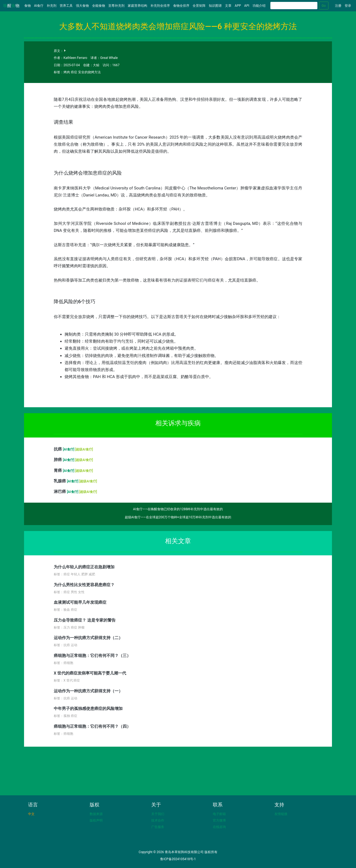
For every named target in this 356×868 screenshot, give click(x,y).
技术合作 (158, 820)
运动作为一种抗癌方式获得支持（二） (88, 638)
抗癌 (58, 449)
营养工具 (66, 6)
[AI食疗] (69, 449)
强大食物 (82, 6)
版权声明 (96, 820)
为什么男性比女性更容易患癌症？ (84, 585)
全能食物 (99, 6)
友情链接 (281, 814)
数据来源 (96, 814)
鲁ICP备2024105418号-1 (178, 859)
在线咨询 (219, 827)
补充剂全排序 (160, 6)
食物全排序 (181, 6)
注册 (338, 6)
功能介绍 (259, 6)
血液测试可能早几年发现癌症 (80, 602)
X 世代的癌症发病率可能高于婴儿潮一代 (90, 673)
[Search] (294, 6)
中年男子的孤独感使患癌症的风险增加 (88, 709)
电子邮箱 (219, 814)
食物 (28, 5)
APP (238, 6)
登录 (348, 6)
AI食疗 (39, 6)
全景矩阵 (199, 6)
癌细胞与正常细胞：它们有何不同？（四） (92, 726)
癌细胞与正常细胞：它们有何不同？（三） (92, 656)
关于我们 (158, 814)
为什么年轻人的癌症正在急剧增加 (84, 567)
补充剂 (52, 6)
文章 (228, 6)
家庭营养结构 (137, 6)
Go (324, 6)
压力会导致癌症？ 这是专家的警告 (85, 620)
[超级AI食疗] (84, 449)
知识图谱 (215, 6)
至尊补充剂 (116, 6)
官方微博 (219, 820)
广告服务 (158, 827)
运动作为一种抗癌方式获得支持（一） (88, 691)
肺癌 (58, 460)
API (247, 6)
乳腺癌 (60, 481)
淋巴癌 (60, 492)
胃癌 (58, 470)
